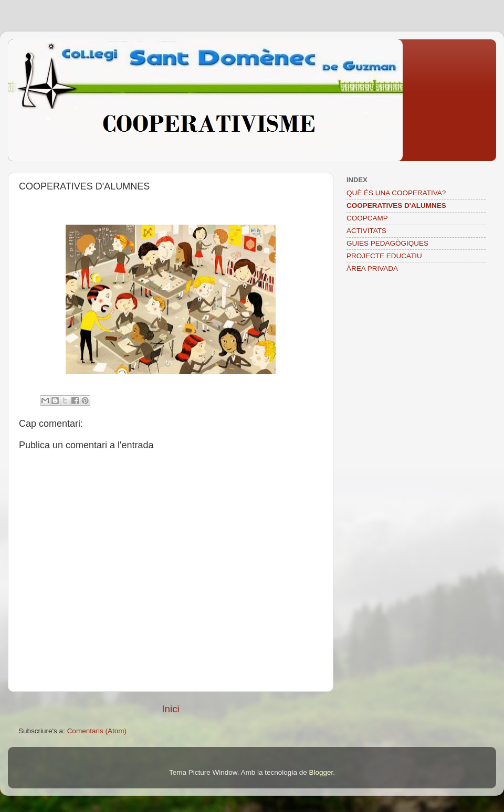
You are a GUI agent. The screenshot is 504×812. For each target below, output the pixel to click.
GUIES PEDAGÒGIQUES (387, 243)
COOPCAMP (367, 218)
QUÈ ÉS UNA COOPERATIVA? (396, 193)
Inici (171, 709)
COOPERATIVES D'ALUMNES (396, 205)
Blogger (321, 772)
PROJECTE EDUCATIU (384, 256)
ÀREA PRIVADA (372, 268)
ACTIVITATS (366, 231)
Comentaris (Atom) (97, 731)
